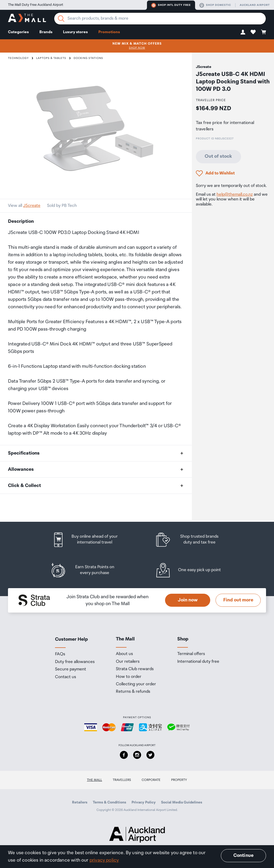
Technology (18, 58)
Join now (188, 600)
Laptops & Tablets (51, 58)
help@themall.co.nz (235, 194)
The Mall (94, 780)
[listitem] (90, 540)
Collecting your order (136, 684)
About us (124, 654)
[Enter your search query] (160, 19)
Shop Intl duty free (171, 5)
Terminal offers (191, 654)
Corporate (151, 780)
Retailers (80, 802)
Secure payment (71, 669)
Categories (18, 32)
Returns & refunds (133, 692)
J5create (32, 206)
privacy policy (104, 860)
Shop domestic (215, 5)
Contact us (66, 677)
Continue (243, 856)
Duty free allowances (75, 662)
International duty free (198, 662)
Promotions (109, 32)
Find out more (238, 600)
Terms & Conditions (109, 802)
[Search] (61, 19)
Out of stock (218, 156)
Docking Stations (88, 58)
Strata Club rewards (135, 669)
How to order (129, 677)
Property (179, 780)
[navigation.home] (27, 19)
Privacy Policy (144, 802)
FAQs (60, 654)
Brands (46, 32)
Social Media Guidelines (182, 802)
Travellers (122, 780)
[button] (243, 32)
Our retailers (128, 662)
